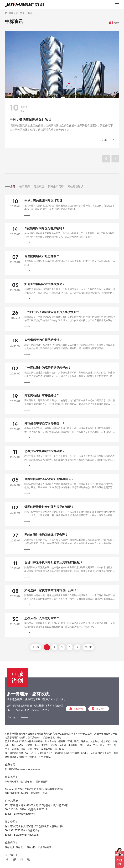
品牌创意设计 (43, 783)
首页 (22, 13)
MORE (103, 140)
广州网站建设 (45, 848)
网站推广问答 (61, 186)
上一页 (34, 648)
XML (45, 794)
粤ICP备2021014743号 (17, 794)
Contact (12, 719)
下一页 (90, 648)
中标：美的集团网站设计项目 (31, 120)
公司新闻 (27, 186)
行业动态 (43, 186)
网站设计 (21, 848)
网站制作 (31, 848)
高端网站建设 (12, 783)
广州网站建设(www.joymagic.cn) (22, 770)
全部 (14, 186)
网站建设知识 (82, 186)
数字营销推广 (27, 783)
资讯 (30, 13)
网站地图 (36, 794)
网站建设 (10, 848)
